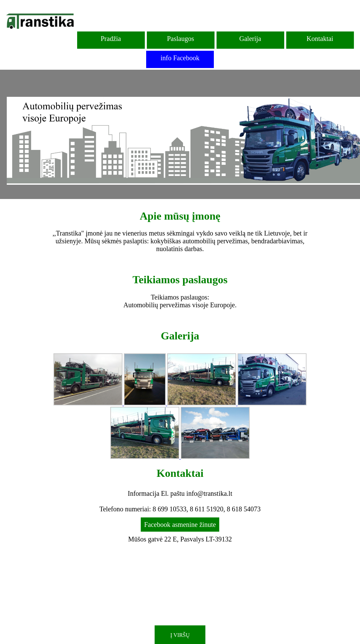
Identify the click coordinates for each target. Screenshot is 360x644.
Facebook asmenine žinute (180, 525)
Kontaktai (320, 39)
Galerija (250, 39)
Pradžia (111, 39)
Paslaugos (181, 39)
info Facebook (180, 58)
